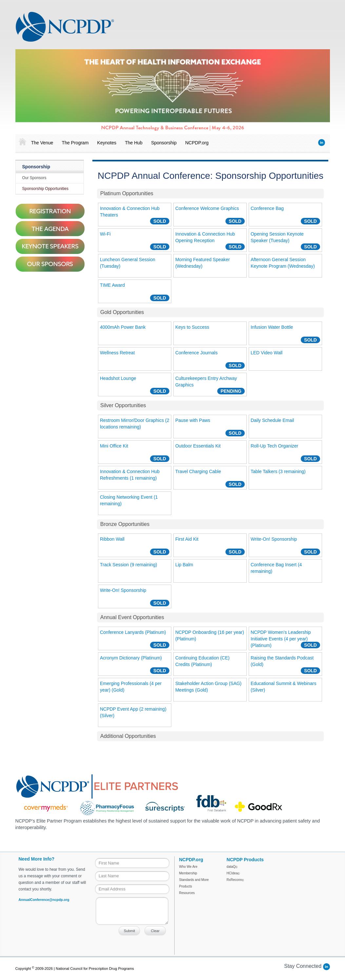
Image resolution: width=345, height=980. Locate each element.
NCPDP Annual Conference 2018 (65, 27)
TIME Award (112, 285)
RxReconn (235, 880)
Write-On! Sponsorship (274, 539)
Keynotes (107, 143)
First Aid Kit (187, 539)
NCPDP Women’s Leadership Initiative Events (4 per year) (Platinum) (281, 639)
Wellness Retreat (117, 353)
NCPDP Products (245, 860)
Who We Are (188, 867)
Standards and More (194, 880)
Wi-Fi (105, 234)
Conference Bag (267, 208)
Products (186, 886)
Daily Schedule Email (272, 420)
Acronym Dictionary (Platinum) (131, 658)
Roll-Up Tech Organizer (274, 446)
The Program (75, 143)
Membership (188, 873)
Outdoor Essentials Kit (198, 446)
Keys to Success (192, 327)
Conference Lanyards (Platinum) (133, 632)
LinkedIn (322, 143)
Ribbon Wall (112, 539)
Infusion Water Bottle (272, 327)
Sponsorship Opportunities (45, 189)
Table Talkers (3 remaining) (278, 471)
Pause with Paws (193, 420)
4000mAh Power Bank (123, 327)
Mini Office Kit (114, 446)
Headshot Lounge (118, 378)
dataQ (232, 867)
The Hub (134, 143)
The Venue (42, 143)
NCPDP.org (197, 143)
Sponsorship (164, 143)
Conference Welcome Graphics (207, 208)
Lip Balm (184, 565)
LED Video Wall (267, 353)
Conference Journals (196, 353)
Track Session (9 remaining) (129, 565)
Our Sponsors (34, 178)
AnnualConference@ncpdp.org (44, 900)
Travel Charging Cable (198, 471)
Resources (187, 893)
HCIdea (233, 873)
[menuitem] (21, 142)
